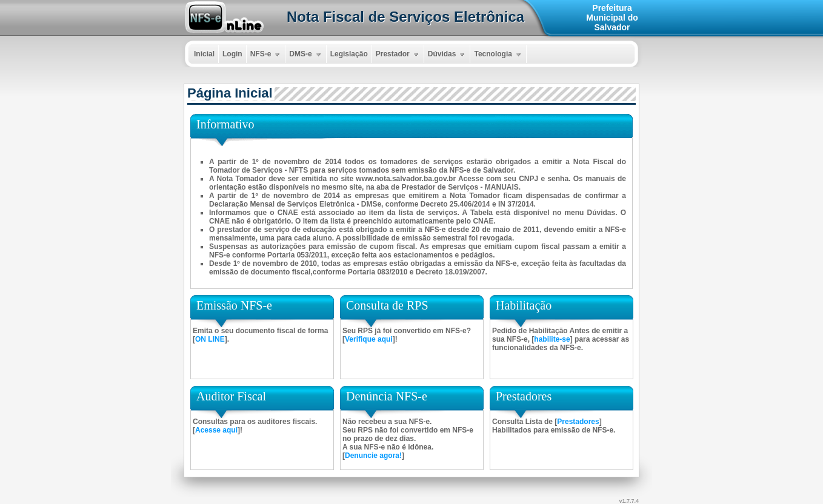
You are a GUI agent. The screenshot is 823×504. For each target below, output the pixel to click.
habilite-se (552, 339)
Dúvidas (448, 55)
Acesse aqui (216, 430)
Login (232, 54)
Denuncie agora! (373, 456)
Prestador (398, 55)
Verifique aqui (369, 339)
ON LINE (210, 339)
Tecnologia (498, 55)
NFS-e (267, 55)
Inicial (204, 54)
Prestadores (578, 422)
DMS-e (306, 55)
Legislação (349, 54)
